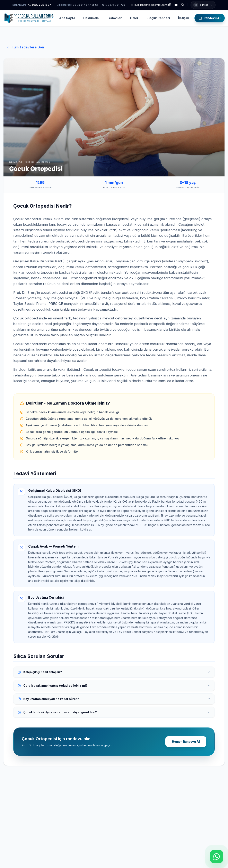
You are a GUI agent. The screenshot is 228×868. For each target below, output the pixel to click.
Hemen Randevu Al (186, 742)
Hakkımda (91, 18)
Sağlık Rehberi (159, 18)
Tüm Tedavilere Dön (25, 47)
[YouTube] (176, 5)
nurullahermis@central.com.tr (150, 5)
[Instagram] (170, 5)
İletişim (184, 18)
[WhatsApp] (182, 5)
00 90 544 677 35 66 (86, 5)
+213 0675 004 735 (113, 5)
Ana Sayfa (67, 18)
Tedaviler (114, 18)
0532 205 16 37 (40, 5)
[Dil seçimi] (203, 5)
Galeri (135, 18)
